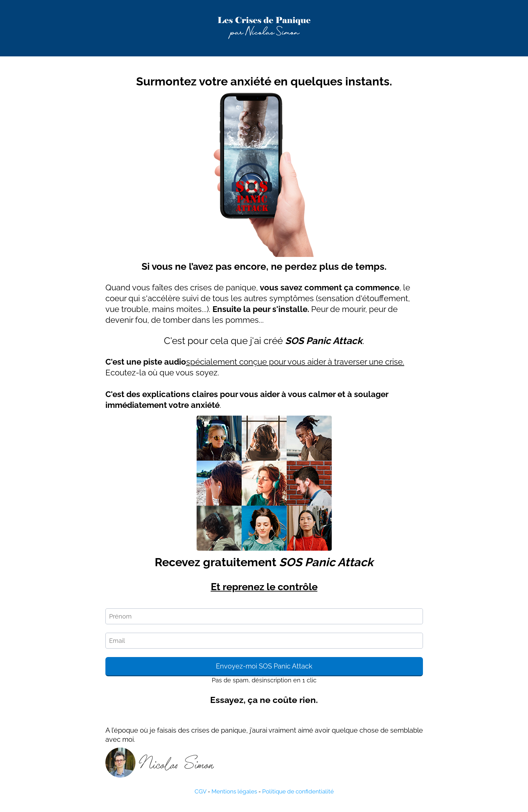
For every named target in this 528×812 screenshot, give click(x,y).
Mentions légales (234, 791)
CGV (200, 791)
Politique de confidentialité (298, 791)
